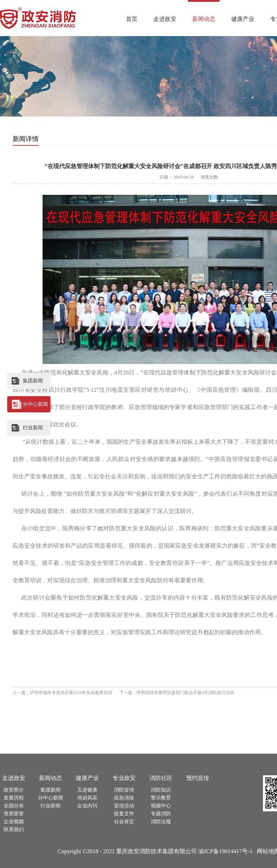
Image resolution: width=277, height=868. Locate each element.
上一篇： (62, 693)
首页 (132, 19)
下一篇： (177, 693)
